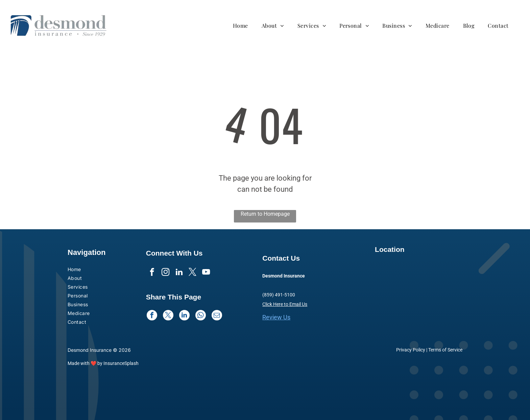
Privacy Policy (411, 350)
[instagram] (165, 273)
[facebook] (152, 273)
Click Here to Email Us (285, 304)
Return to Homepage (265, 214)
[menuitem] (244, 25)
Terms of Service (445, 350)
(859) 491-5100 (279, 295)
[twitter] (192, 273)
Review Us (276, 317)
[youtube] (206, 273)
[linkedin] (179, 273)
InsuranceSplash (121, 363)
